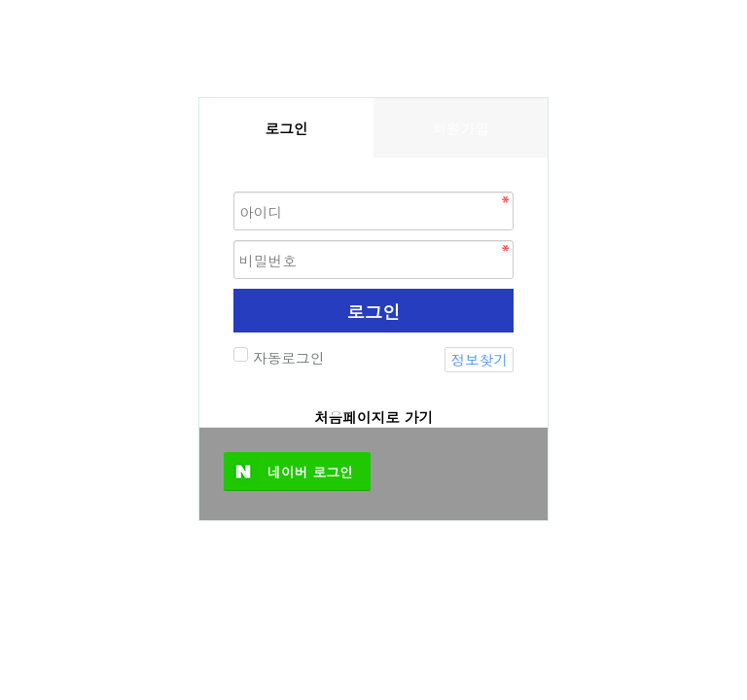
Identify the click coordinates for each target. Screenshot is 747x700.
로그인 (374, 311)
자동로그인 (286, 357)
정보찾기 (479, 359)
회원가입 (461, 128)
